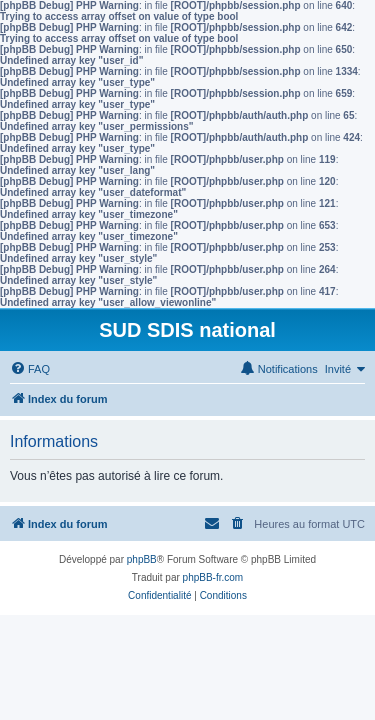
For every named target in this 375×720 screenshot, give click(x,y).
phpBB (142, 559)
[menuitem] (30, 369)
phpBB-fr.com (213, 577)
